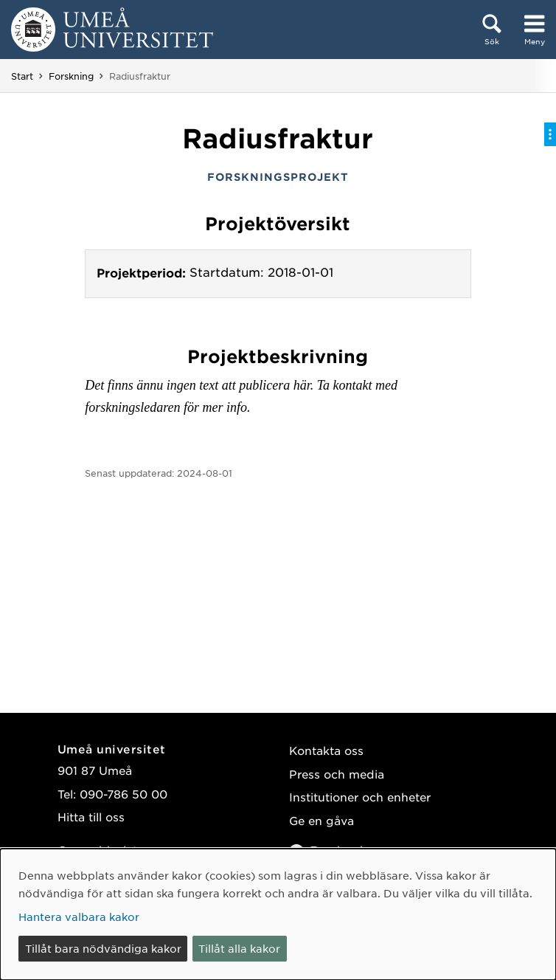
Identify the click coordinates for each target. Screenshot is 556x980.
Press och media (337, 774)
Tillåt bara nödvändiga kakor (103, 948)
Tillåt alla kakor (239, 948)
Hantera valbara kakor (79, 917)
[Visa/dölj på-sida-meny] (550, 134)
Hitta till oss (91, 817)
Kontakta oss (326, 750)
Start (22, 76)
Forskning (71, 76)
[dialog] (278, 914)
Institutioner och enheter (360, 797)
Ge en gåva (322, 820)
